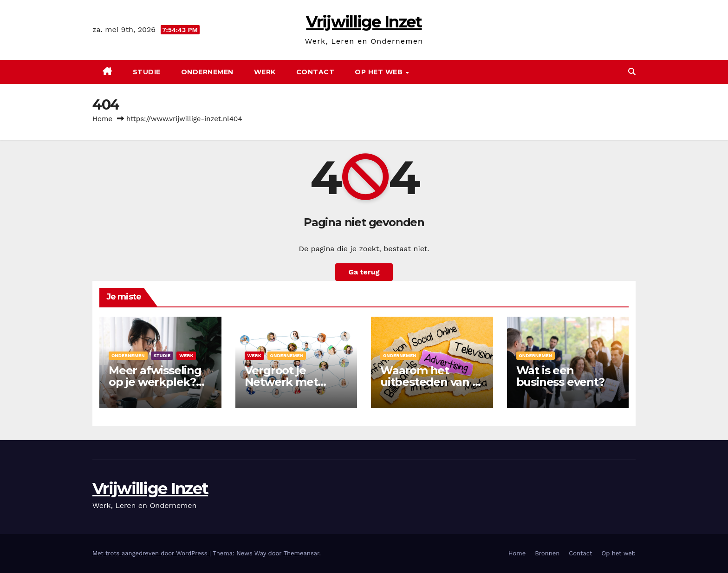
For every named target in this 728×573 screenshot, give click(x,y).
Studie (147, 72)
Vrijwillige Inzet (364, 22)
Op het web (380, 72)
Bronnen (547, 553)
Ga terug (364, 272)
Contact (315, 72)
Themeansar (301, 553)
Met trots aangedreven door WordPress (151, 553)
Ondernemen (207, 72)
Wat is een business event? (560, 376)
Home (102, 119)
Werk (265, 72)
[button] (632, 72)
